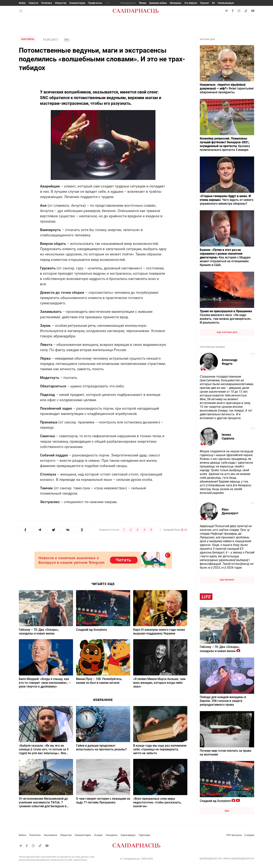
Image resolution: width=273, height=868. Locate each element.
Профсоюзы (95, 3)
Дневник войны (158, 3)
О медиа (249, 835)
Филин (143, 3)
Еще (227, 811)
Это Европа (191, 3)
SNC (67, 40)
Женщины (176, 3)
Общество (61, 3)
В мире (98, 835)
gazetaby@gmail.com (211, 858)
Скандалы (112, 835)
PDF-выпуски (234, 835)
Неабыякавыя (226, 3)
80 (213, 3)
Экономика (50, 835)
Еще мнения (227, 580)
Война (22, 3)
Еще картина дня (227, 332)
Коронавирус (128, 835)
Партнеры (145, 835)
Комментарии (77, 3)
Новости (33, 3)
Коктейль (28, 39)
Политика (47, 3)
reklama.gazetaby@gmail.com (239, 858)
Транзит (205, 3)
